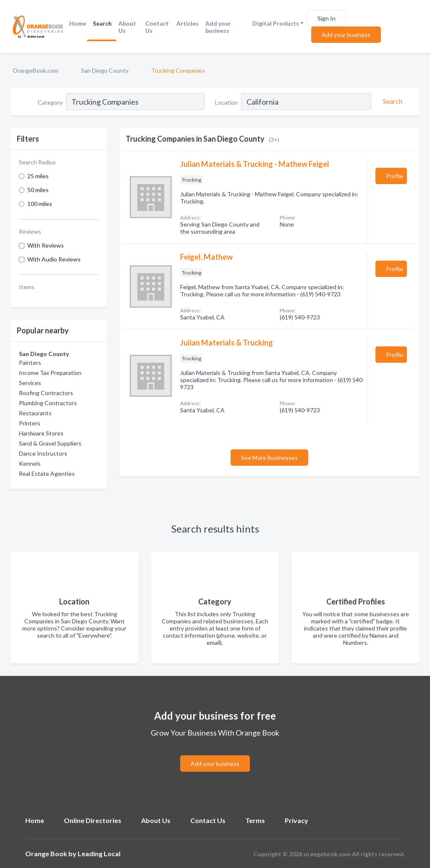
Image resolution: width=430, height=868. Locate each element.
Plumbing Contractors (48, 403)
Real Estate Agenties (47, 474)
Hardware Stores (41, 433)
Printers (30, 423)
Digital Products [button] (276, 23)
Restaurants (35, 413)
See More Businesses (269, 458)
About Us (127, 27)
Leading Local (99, 853)
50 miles (38, 190)
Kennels (30, 463)
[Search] (391, 101)
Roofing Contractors (46, 393)
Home (78, 23)
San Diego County (105, 70)
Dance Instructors (43, 453)
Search (102, 23)
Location (226, 102)
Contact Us (157, 27)
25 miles (38, 176)
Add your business (218, 27)
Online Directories (93, 820)
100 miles (40, 204)
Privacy (296, 820)
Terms (255, 820)
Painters (30, 363)
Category (50, 102)
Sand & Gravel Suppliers (50, 443)
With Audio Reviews (54, 259)
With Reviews (46, 245)
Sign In (326, 18)
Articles (187, 23)
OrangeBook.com (35, 70)
